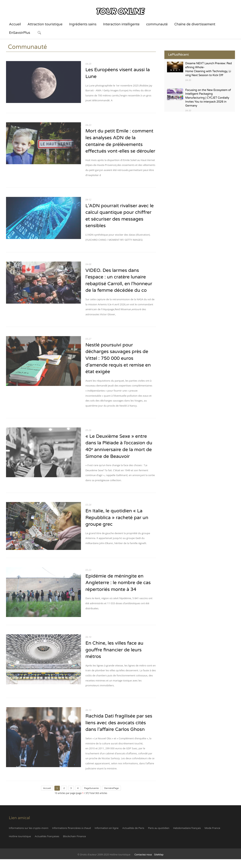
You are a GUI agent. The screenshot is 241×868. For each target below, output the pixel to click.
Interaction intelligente (121, 24)
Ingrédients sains (83, 24)
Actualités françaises (47, 845)
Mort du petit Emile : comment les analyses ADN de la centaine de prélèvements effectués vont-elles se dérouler (120, 145)
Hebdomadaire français (187, 837)
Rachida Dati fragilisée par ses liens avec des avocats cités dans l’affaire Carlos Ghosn (119, 732)
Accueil (15, 24)
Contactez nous (143, 863)
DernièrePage (111, 797)
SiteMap (159, 863)
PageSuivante (91, 797)
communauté (157, 24)
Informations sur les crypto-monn (29, 837)
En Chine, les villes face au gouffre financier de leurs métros (115, 659)
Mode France (212, 837)
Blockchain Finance (74, 845)
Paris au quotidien (159, 837)
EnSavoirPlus (20, 33)
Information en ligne (106, 837)
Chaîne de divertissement (195, 24)
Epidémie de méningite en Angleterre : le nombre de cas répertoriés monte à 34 (118, 591)
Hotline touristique (20, 845)
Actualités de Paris (133, 837)
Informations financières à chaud (72, 837)
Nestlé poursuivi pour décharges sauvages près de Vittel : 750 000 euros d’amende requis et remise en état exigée (119, 366)
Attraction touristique (45, 24)
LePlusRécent (178, 55)
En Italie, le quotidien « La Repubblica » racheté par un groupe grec (117, 526)
